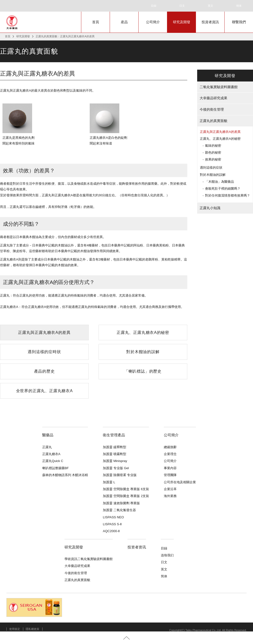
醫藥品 (48, 435)
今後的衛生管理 (212, 109)
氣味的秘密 (213, 146)
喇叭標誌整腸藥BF (56, 468)
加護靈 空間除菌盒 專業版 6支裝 (126, 489)
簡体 (239, 6)
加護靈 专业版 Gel (116, 468)
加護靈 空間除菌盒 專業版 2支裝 (126, 496)
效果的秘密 (213, 159)
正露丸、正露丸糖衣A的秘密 (143, 332)
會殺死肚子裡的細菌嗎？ (223, 189)
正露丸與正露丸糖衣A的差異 (44, 332)
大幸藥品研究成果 (213, 98)
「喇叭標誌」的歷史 (143, 371)
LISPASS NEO (113, 517)
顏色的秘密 (213, 152)
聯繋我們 (239, 22)
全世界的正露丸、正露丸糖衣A (44, 391)
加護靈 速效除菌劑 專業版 (121, 503)
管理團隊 (170, 475)
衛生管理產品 (114, 435)
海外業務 (170, 496)
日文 (182, 6)
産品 (124, 22)
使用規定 (15, 629)
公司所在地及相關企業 (180, 482)
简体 (164, 576)
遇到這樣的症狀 (211, 168)
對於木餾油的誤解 (143, 352)
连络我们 (167, 555)
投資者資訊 (210, 22)
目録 (154, 6)
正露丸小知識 (210, 208)
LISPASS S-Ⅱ (112, 524)
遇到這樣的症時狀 (44, 352)
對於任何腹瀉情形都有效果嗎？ (228, 195)
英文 (211, 6)
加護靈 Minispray (115, 461)
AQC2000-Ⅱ (111, 531)
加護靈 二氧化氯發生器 (119, 510)
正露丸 (47, 447)
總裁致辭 (170, 447)
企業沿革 (170, 489)
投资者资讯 (137, 547)
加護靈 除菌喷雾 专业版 (120, 475)
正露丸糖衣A (51, 454)
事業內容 (170, 468)
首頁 (96, 22)
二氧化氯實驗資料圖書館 (219, 87)
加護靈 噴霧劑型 (115, 454)
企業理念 (170, 454)
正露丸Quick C (53, 461)
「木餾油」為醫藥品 (220, 182)
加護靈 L (109, 482)
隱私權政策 (32, 629)
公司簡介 (153, 22)
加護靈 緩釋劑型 (115, 447)
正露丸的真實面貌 (213, 121)
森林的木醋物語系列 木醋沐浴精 (65, 475)
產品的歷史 (44, 371)
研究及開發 (182, 22)
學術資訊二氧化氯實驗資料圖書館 (89, 559)
